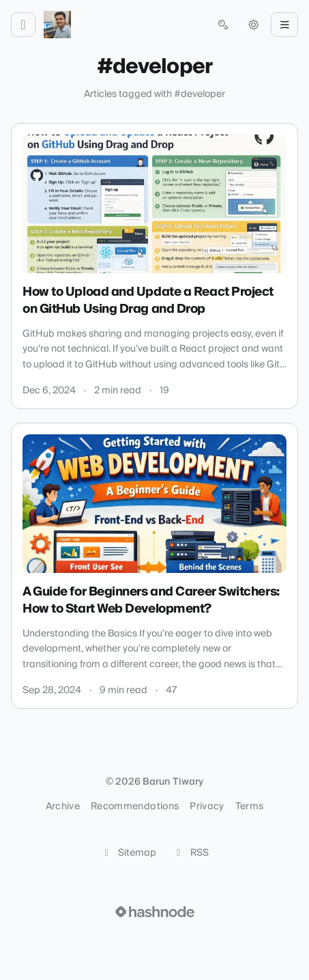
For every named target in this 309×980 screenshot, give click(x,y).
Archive (63, 807)
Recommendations (135, 807)
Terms (250, 807)
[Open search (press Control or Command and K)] (223, 25)
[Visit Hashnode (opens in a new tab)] (155, 912)
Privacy (207, 807)
